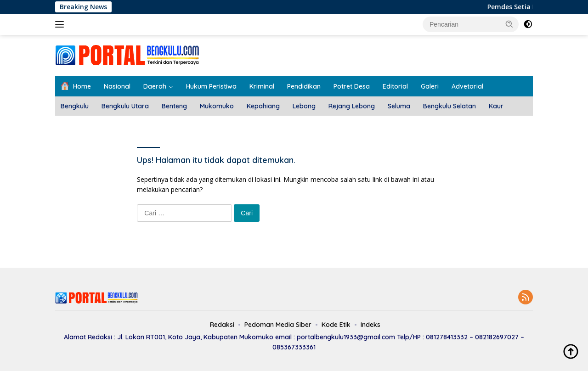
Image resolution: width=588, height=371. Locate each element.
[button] (509, 24)
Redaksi (222, 325)
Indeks (370, 325)
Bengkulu (75, 106)
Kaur (496, 106)
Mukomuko (217, 106)
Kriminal (262, 86)
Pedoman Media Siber (278, 325)
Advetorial (467, 86)
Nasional (117, 86)
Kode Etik (336, 325)
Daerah (155, 86)
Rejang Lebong (352, 106)
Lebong (304, 106)
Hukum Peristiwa (211, 86)
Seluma (399, 106)
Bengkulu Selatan (449, 106)
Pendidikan (304, 86)
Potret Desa (352, 86)
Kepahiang (263, 106)
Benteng (174, 106)
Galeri (430, 86)
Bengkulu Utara (125, 106)
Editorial (395, 86)
